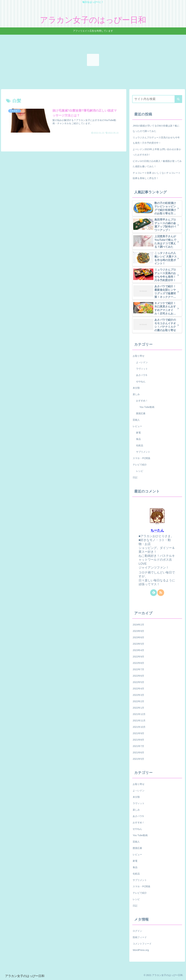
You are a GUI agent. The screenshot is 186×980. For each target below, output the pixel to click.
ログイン (137, 931)
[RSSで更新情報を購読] (161, 593)
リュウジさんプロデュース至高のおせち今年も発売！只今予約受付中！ (156, 140)
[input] (157, 99)
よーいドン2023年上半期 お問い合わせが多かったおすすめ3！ (157, 152)
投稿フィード (140, 937)
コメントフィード (142, 944)
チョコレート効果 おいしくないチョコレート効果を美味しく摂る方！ (157, 176)
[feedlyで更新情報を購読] (154, 593)
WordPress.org (141, 950)
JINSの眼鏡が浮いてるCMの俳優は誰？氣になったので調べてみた (156, 128)
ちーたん (157, 530)
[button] (178, 99)
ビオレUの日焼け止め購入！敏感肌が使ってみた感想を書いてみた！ (157, 164)
